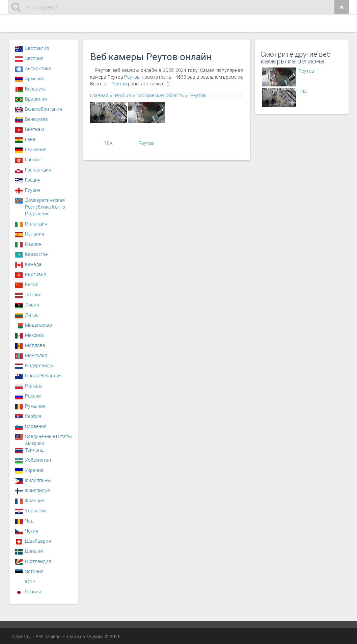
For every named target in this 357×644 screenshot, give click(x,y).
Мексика (34, 335)
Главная (99, 95)
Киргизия (36, 274)
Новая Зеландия (43, 375)
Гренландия (38, 170)
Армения (35, 78)
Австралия (37, 48)
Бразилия (36, 99)
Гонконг (34, 159)
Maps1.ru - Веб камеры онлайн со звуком (57, 636)
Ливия (32, 305)
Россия (123, 95)
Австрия (34, 58)
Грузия (33, 190)
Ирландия (36, 224)
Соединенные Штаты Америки (48, 438)
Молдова (35, 345)
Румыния (35, 406)
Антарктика (38, 68)
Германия (36, 149)
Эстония (34, 571)
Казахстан (37, 254)
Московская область (161, 95)
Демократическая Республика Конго (45, 202)
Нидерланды (39, 365)
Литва (32, 315)
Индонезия (37, 213)
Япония (33, 592)
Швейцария (38, 541)
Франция (35, 500)
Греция (33, 180)
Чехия (32, 531)
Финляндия (37, 490)
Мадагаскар (38, 325)
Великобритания (44, 109)
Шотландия (38, 561)
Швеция (34, 551)
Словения (36, 426)
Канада (33, 264)
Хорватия (36, 511)
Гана (30, 139)
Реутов (132, 77)
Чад (29, 521)
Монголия (36, 355)
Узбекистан (38, 460)
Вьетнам (34, 129)
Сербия (33, 416)
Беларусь (35, 89)
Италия (33, 244)
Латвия (33, 294)
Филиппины (38, 480)
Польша (34, 386)
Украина (34, 470)
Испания (35, 234)
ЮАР (30, 581)
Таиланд (34, 450)
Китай (32, 284)
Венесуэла (36, 119)
